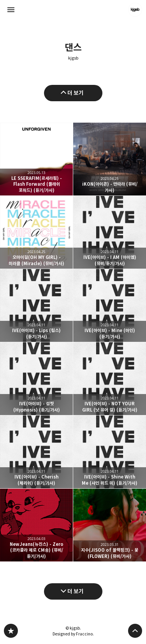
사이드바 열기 (11, 10)
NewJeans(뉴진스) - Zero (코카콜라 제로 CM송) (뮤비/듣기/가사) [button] (36, 525)
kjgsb (73, 58)
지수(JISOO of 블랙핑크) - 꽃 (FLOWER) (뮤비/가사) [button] (110, 525)
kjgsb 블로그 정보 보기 (135, 10)
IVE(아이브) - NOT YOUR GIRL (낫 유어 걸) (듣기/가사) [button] (110, 379)
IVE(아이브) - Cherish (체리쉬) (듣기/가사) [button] (36, 452)
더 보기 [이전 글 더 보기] (76, 93)
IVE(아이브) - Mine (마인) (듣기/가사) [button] (110, 305)
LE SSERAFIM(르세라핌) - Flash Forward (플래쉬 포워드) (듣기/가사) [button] (36, 159)
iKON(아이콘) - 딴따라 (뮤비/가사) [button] (110, 159)
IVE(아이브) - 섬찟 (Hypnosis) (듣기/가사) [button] (36, 379)
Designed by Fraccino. (73, 634)
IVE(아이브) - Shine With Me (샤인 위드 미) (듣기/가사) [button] (110, 452)
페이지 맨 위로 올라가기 (135, 631)
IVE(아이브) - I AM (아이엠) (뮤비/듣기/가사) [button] (110, 232)
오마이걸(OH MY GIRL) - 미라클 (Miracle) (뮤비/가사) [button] (36, 232)
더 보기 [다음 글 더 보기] (76, 591)
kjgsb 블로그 (11, 631)
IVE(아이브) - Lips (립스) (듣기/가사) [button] (36, 305)
